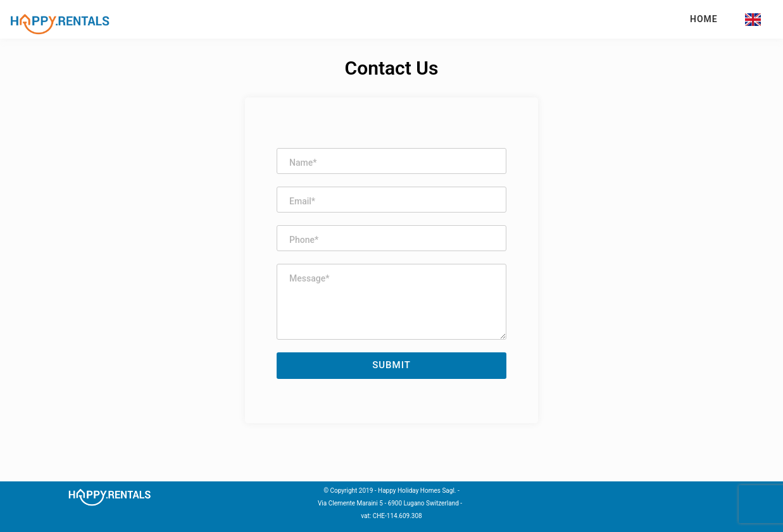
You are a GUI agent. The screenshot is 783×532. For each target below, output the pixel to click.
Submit (391, 365)
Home (704, 19)
